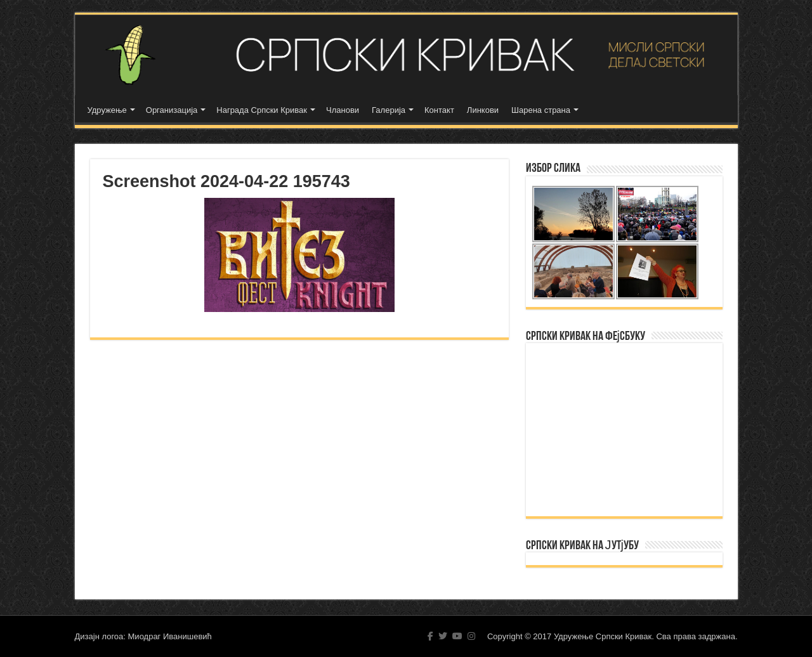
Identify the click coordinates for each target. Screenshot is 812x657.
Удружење (107, 110)
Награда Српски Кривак (262, 110)
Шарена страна (541, 110)
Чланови (343, 110)
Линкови (483, 110)
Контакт (439, 110)
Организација (172, 110)
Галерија (389, 110)
